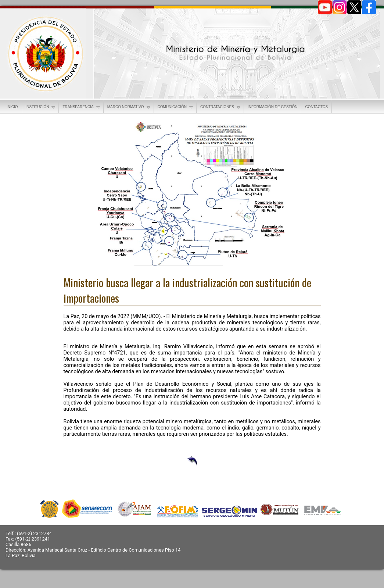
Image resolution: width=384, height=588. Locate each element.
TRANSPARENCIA (82, 107)
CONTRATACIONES (221, 107)
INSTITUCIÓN (41, 107)
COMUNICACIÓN (176, 107)
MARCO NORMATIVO (129, 107)
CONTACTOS (316, 107)
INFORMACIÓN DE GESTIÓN (273, 107)
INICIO (12, 107)
